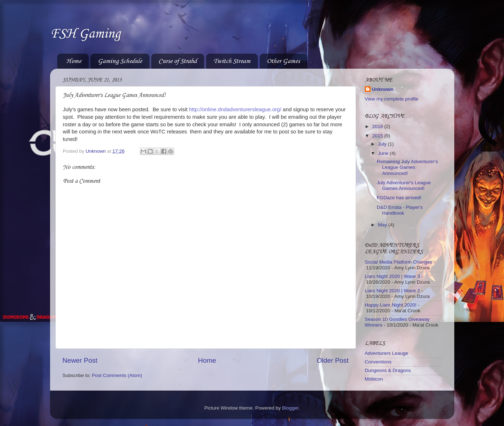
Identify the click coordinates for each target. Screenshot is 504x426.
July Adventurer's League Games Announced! (404, 185)
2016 (378, 126)
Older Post (332, 360)
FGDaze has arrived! (399, 198)
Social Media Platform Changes (399, 262)
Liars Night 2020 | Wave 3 (393, 276)
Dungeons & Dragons (388, 370)
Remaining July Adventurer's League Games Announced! (407, 167)
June (384, 153)
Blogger (290, 408)
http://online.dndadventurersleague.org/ (235, 109)
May (383, 225)
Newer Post (80, 360)
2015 (378, 136)
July (383, 144)
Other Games (283, 61)
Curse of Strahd (178, 61)
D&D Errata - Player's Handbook (400, 210)
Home (74, 61)
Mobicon (374, 379)
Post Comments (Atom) (117, 375)
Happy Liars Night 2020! (391, 305)
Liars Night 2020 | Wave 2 (393, 291)
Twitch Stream (232, 61)
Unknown (383, 89)
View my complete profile (392, 99)
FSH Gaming (85, 34)
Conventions (378, 362)
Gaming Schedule (120, 61)
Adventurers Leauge (387, 353)
